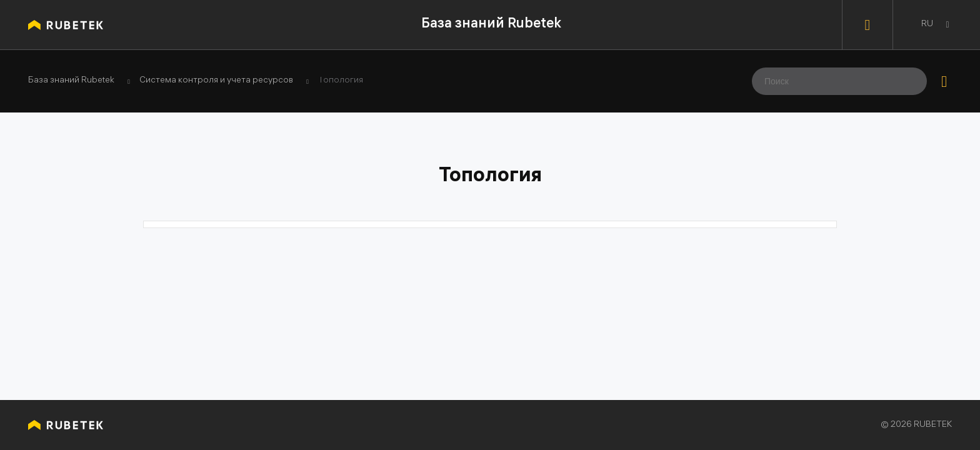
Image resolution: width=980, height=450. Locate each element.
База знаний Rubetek (491, 25)
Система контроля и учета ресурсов (216, 81)
